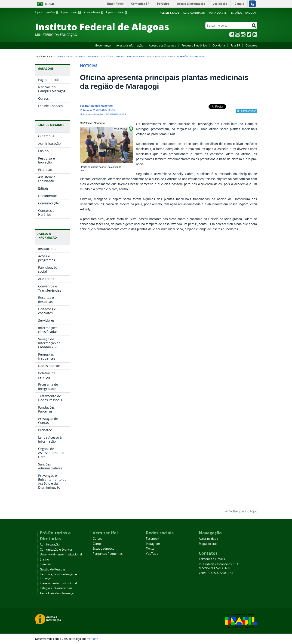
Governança (103, 45)
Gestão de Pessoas (53, 569)
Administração (50, 544)
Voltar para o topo (243, 511)
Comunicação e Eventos (56, 550)
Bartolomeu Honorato (99, 106)
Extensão (46, 564)
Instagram (243, 34)
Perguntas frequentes (108, 554)
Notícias (108, 56)
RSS (255, 34)
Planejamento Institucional (58, 583)
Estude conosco (104, 549)
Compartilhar (248, 111)
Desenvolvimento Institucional (61, 554)
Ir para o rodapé (117, 12)
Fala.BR (235, 45)
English (251, 13)
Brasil (50, 4)
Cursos (97, 539)
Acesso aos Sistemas (162, 45)
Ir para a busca (94, 12)
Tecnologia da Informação (58, 593)
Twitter (249, 34)
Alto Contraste (194, 13)
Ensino (44, 559)
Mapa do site (218, 13)
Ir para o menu (71, 12)
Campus (81, 56)
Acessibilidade (169, 13)
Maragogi (94, 56)
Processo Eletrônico (194, 45)
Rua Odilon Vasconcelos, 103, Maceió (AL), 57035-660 (219, 566)
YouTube (237, 34)
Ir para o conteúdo (47, 12)
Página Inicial (65, 56)
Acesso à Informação (130, 45)
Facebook (232, 34)
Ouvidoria (219, 45)
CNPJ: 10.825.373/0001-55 (216, 573)
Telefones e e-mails (212, 559)
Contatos (251, 45)
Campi (97, 544)
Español (237, 13)
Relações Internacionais (56, 588)
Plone (94, 639)
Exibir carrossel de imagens (123, 129)
